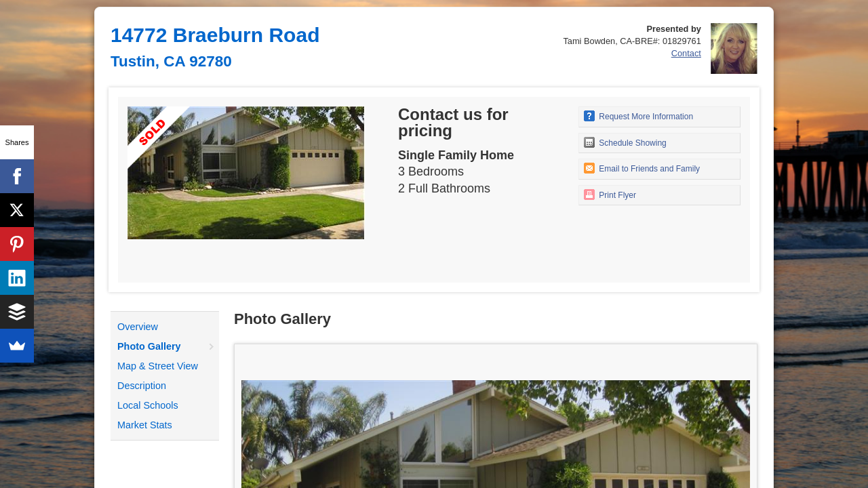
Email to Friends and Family (642, 168)
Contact (686, 53)
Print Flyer (610, 195)
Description (142, 386)
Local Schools (148, 405)
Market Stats (145, 425)
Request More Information (638, 116)
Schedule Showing (625, 142)
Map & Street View (158, 366)
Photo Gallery (149, 346)
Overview (138, 327)
